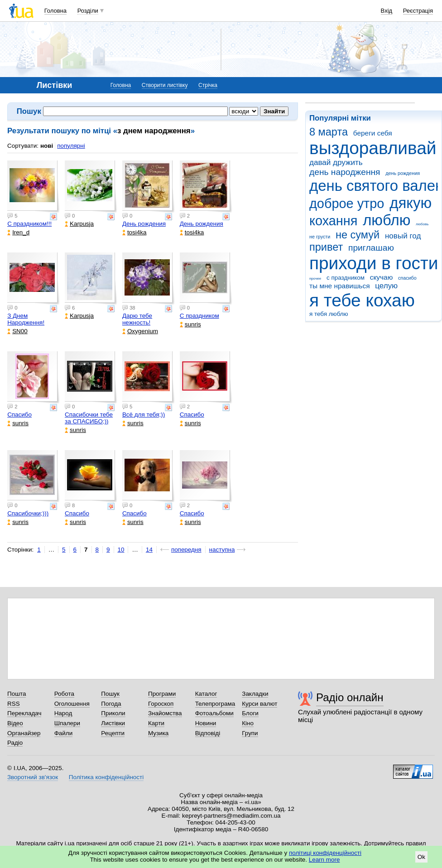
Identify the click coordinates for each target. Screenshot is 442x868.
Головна (55, 11)
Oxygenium (140, 331)
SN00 (17, 331)
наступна (222, 550)
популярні (71, 146)
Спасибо (19, 415)
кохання (333, 221)
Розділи (88, 11)
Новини (206, 723)
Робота (64, 694)
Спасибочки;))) (28, 513)
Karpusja (79, 224)
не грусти (320, 237)
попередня (186, 550)
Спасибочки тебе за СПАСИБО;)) (89, 418)
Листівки (113, 723)
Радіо (15, 743)
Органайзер (24, 733)
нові (47, 146)
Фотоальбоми (214, 713)
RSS (14, 704)
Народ (63, 713)
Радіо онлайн (350, 697)
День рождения (144, 224)
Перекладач (24, 713)
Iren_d (18, 232)
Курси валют (259, 704)
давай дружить (336, 162)
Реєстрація (418, 11)
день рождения (403, 173)
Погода (111, 704)
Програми (162, 694)
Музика (158, 733)
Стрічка (208, 85)
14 (149, 550)
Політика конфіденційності (106, 777)
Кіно (248, 723)
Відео (15, 723)
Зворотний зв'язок (33, 777)
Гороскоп (161, 704)
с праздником (346, 278)
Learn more (324, 860)
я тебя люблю (329, 314)
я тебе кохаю (362, 300)
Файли (64, 733)
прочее (315, 279)
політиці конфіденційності (325, 853)
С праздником (199, 316)
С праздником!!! (29, 224)
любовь (422, 224)
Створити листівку (165, 85)
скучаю (382, 277)
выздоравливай (373, 148)
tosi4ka (135, 232)
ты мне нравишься (340, 286)
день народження (345, 172)
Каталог (206, 694)
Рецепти (113, 733)
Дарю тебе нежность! (137, 319)
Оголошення (72, 704)
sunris (190, 324)
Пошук (110, 694)
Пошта (17, 694)
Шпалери (67, 723)
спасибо (407, 278)
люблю (387, 220)
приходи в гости (374, 263)
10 (121, 550)
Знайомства (165, 713)
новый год (403, 236)
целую (386, 286)
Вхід (387, 11)
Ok (421, 857)
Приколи (113, 713)
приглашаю (371, 248)
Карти (156, 723)
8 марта (329, 132)
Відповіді (208, 733)
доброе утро (347, 204)
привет (326, 247)
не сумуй (358, 235)
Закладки (255, 694)
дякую (411, 203)
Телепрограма (215, 704)
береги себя (373, 133)
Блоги (250, 713)
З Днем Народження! (26, 319)
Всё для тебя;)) (144, 415)
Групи (250, 733)
